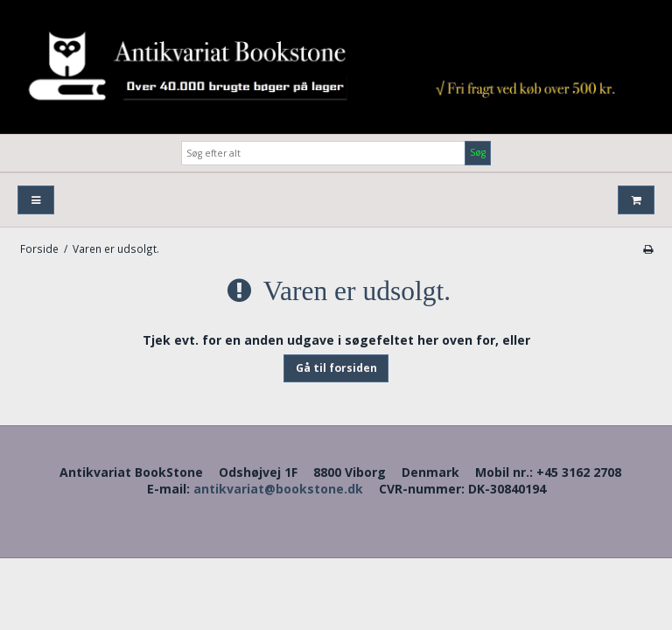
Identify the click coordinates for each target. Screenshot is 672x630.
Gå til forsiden (336, 368)
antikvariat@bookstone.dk (278, 489)
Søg (478, 152)
